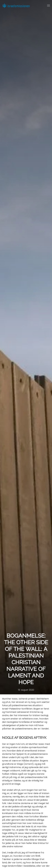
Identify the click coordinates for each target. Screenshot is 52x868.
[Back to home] (16, 6)
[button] (49, 6)
